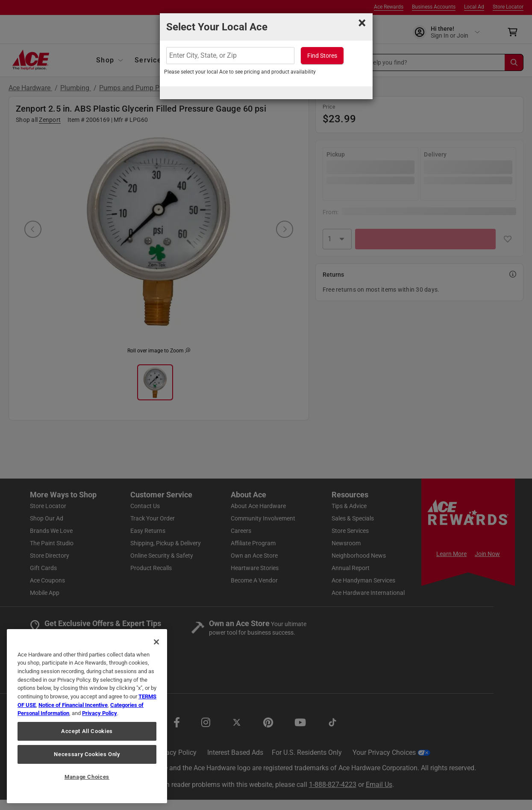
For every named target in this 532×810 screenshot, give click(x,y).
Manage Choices (87, 777)
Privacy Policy (100, 713)
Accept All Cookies (87, 731)
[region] (87, 716)
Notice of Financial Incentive (73, 705)
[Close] (156, 642)
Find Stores (322, 56)
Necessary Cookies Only (87, 754)
